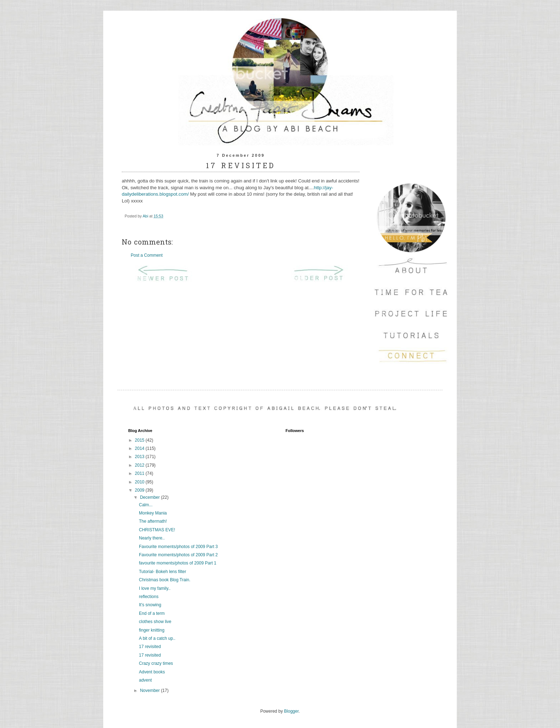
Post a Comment (147, 255)
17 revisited (150, 647)
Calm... (146, 505)
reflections (149, 597)
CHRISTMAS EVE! (157, 530)
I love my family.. (155, 588)
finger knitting (152, 630)
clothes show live (155, 622)
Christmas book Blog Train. (165, 580)
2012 (140, 465)
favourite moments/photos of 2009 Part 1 (178, 563)
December (151, 497)
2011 (140, 473)
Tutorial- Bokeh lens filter (162, 572)
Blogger (291, 711)
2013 (140, 457)
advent (145, 680)
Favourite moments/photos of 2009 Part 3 (178, 547)
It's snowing (150, 605)
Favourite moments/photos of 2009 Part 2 (178, 555)
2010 (140, 482)
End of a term (152, 613)
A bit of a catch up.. (157, 638)
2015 (140, 440)
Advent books (152, 672)
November (151, 691)
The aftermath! (153, 521)
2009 (140, 490)
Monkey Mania (153, 513)
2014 (140, 448)
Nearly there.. (152, 538)
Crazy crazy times (156, 663)
